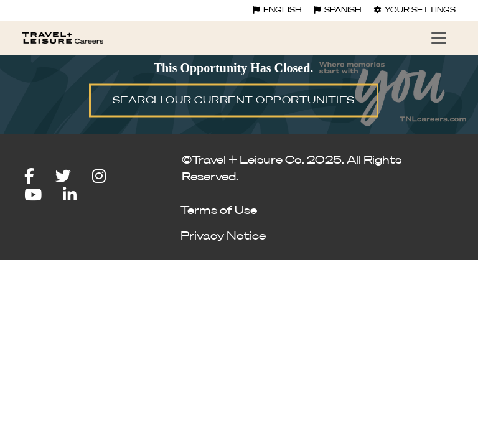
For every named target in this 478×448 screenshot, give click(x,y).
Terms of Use (219, 211)
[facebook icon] (39, 177)
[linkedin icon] (70, 196)
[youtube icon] (42, 196)
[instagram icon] (108, 177)
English (278, 11)
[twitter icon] (73, 177)
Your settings (415, 11)
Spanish (338, 11)
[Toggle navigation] (439, 38)
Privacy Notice (223, 236)
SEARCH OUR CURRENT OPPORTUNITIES (234, 101)
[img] (239, 93)
